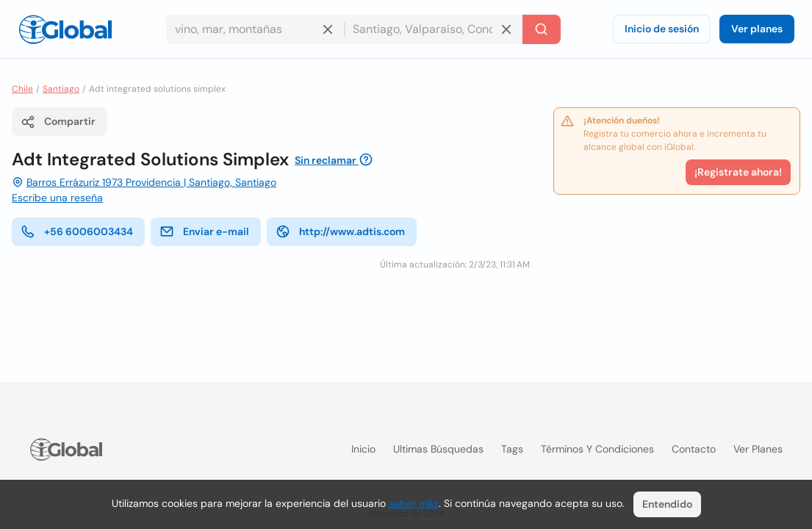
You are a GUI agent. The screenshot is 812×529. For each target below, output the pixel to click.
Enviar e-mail (204, 231)
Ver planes (757, 29)
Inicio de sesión (662, 29)
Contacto (694, 449)
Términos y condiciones (597, 449)
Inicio (363, 449)
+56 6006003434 (77, 231)
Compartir (58, 122)
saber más (414, 503)
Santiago (61, 89)
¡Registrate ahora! (738, 172)
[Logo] (65, 29)
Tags (512, 449)
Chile (22, 89)
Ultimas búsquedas (438, 449)
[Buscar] (542, 29)
